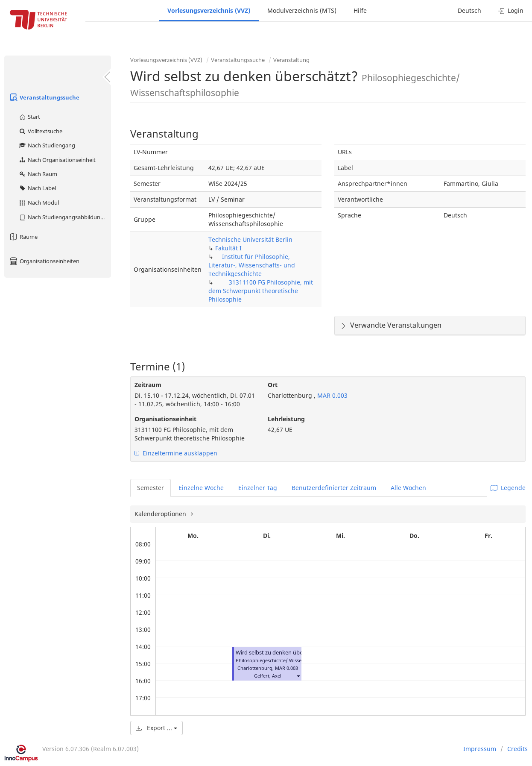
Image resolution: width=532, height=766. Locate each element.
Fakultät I (228, 248)
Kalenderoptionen (161, 514)
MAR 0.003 (332, 395)
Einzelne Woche (201, 488)
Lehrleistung (286, 419)
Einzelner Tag (258, 488)
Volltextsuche (40, 131)
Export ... (156, 728)
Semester (151, 488)
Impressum (480, 749)
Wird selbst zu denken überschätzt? (281, 653)
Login (511, 10)
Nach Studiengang (47, 145)
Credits (517, 749)
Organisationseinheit (165, 419)
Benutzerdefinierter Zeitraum (334, 488)
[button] (298, 676)
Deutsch (469, 10)
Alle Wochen (408, 488)
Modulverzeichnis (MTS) (302, 10)
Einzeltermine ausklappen (176, 453)
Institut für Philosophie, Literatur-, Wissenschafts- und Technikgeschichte (252, 265)
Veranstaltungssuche (44, 97)
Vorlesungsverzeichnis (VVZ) (209, 10)
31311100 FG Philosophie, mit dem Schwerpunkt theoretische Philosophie (261, 291)
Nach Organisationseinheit (57, 160)
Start (29, 117)
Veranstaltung (291, 60)
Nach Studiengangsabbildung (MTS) (65, 217)
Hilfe (360, 10)
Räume (23, 237)
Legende (508, 488)
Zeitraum (148, 385)
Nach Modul (39, 203)
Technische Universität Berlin (250, 239)
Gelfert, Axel (268, 676)
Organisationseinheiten (44, 261)
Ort (273, 385)
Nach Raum (38, 174)
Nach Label (37, 188)
